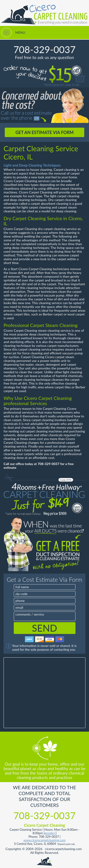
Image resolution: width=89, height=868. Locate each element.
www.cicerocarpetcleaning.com (45, 840)
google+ (50, 833)
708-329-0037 (45, 50)
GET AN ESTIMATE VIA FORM (44, 132)
